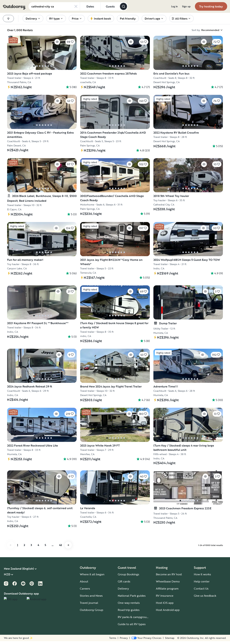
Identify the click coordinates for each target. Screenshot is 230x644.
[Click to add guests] (110, 6)
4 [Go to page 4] (38, 557)
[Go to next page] (68, 558)
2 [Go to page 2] (24, 557)
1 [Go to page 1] (18, 557)
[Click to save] (50, 43)
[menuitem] (175, 6)
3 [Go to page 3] (31, 557)
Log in (175, 6)
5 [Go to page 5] (45, 557)
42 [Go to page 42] (60, 557)
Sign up (186, 6)
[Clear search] (76, 6)
